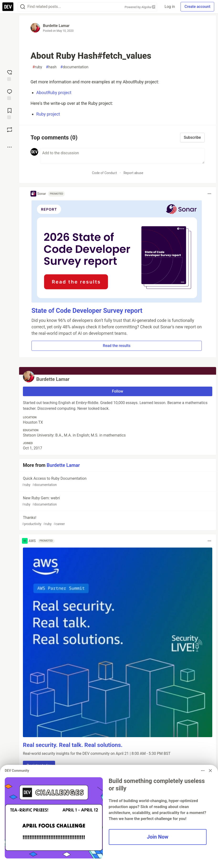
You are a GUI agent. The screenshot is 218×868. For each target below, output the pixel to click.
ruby (37, 67)
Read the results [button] (117, 346)
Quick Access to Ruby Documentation (117, 482)
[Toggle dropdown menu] (209, 194)
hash (51, 67)
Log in (170, 7)
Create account (197, 7)
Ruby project (48, 114)
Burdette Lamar (56, 26)
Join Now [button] (158, 837)
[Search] (23, 7)
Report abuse (133, 173)
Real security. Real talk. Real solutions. (73, 745)
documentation (74, 67)
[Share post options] (10, 147)
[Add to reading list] (10, 113)
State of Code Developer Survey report (87, 311)
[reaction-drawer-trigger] (10, 75)
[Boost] (10, 130)
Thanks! (117, 521)
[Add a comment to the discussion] (122, 156)
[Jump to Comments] (10, 94)
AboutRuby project (54, 93)
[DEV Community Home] (8, 7)
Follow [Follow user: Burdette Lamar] (118, 391)
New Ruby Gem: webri (117, 501)
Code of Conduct (104, 173)
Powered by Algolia (140, 7)
